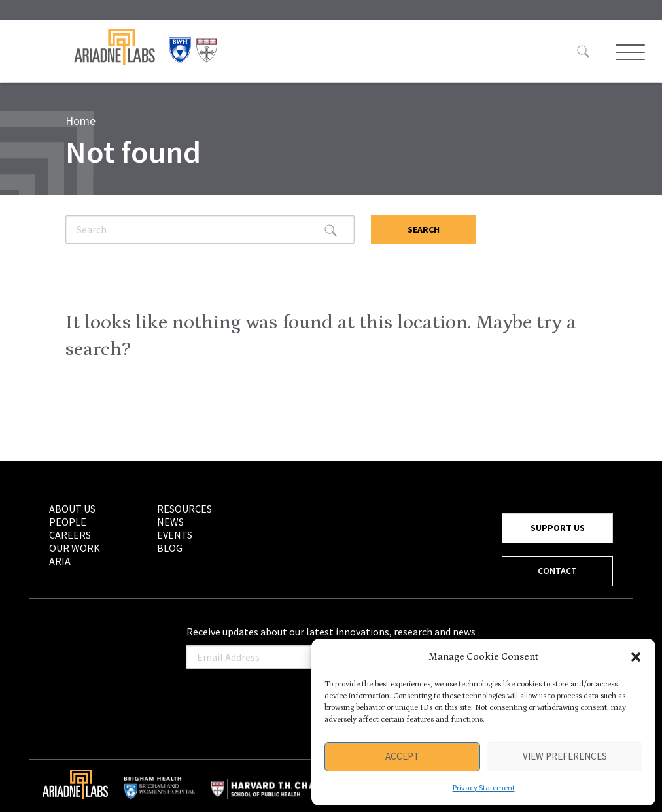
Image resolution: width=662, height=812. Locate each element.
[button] (636, 657)
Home (80, 121)
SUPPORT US (558, 528)
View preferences (565, 756)
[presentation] (285, 701)
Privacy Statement (484, 787)
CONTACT (557, 571)
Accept (402, 756)
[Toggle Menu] (629, 52)
